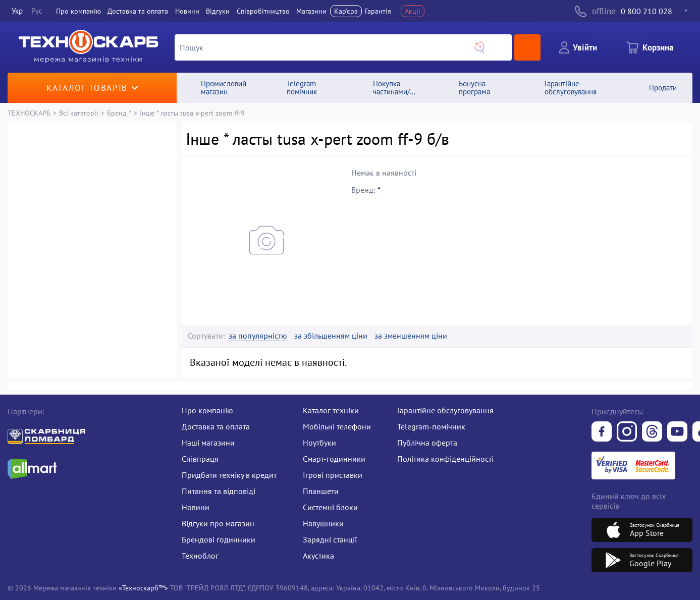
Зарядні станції (330, 539)
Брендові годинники (219, 539)
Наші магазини (208, 443)
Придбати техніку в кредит (229, 475)
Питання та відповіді (219, 491)
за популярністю (258, 336)
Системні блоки (330, 507)
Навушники (323, 523)
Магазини (311, 11)
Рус (37, 11)
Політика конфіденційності (445, 459)
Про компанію (207, 410)
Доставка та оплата (138, 11)
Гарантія (378, 11)
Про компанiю (78, 11)
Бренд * (119, 113)
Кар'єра (346, 11)
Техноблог (200, 556)
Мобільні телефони (337, 426)
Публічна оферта (427, 443)
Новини (187, 11)
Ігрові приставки (333, 475)
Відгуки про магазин (218, 523)
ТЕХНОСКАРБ (29, 113)
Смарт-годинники (334, 459)
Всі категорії (79, 113)
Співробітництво (263, 11)
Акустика (318, 556)
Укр (17, 11)
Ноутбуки (319, 443)
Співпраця (200, 459)
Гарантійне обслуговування (445, 410)
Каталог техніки (331, 410)
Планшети (321, 491)
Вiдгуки (218, 11)
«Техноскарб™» (143, 588)
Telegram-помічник (431, 426)
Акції (413, 11)
